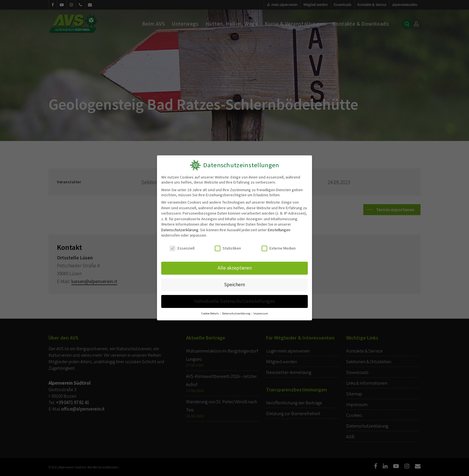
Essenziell (182, 248)
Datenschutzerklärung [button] (236, 313)
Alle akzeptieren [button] (235, 268)
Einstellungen (279, 230)
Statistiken (228, 248)
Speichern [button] (235, 285)
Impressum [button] (261, 313)
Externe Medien (279, 248)
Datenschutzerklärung (180, 230)
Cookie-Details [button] (210, 313)
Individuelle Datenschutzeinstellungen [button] (235, 301)
